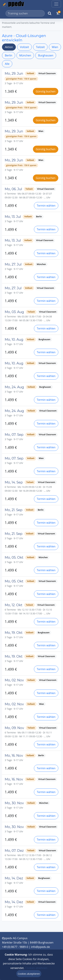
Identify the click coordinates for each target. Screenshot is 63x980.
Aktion (9, 47)
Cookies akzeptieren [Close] (29, 974)
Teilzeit (40, 47)
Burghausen (46, 55)
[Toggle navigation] (56, 4)
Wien (55, 47)
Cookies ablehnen (36, 968)
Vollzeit (24, 47)
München (25, 55)
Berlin (9, 55)
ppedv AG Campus (15, 938)
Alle (7, 64)
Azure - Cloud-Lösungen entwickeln (24, 38)
